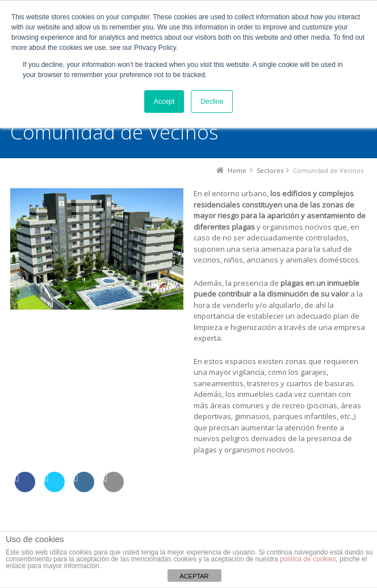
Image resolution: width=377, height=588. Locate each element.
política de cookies (308, 559)
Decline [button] (212, 101)
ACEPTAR (194, 576)
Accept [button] (164, 101)
